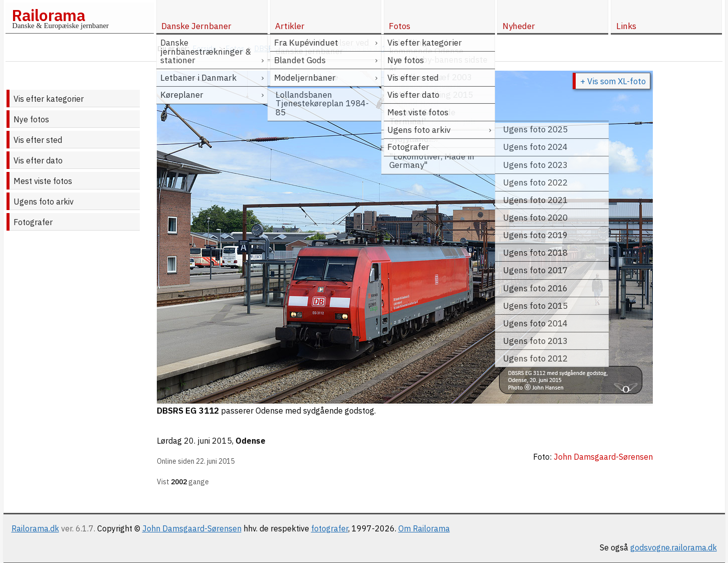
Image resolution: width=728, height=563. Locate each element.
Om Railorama (424, 528)
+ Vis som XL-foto (613, 81)
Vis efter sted (38, 140)
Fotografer (33, 222)
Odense (251, 441)
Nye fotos (31, 119)
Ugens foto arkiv (44, 202)
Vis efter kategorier (49, 99)
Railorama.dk (35, 528)
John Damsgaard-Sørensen (192, 528)
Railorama (48, 15)
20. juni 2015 (208, 441)
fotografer (330, 528)
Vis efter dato (38, 160)
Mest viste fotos (43, 181)
